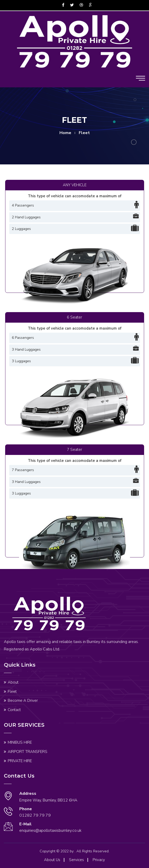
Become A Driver (23, 701)
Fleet (12, 692)
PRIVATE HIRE (20, 761)
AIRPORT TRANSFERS (28, 752)
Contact (14, 710)
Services (76, 860)
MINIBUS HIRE (20, 742)
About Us (52, 860)
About (13, 682)
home (65, 133)
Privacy (99, 860)
